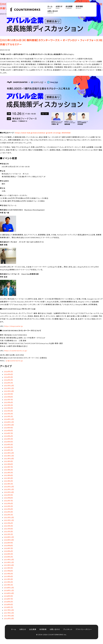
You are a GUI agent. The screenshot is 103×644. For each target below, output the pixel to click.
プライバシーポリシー (84, 629)
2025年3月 (8, 411)
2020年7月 (8, 548)
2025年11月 (9, 388)
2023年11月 (9, 456)
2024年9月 (8, 428)
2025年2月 (8, 414)
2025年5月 (8, 405)
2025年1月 (8, 416)
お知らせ (23, 629)
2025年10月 (9, 391)
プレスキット (68, 629)
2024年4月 (8, 442)
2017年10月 (9, 616)
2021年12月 (9, 517)
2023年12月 (9, 453)
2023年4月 (8, 475)
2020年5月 (8, 554)
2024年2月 (8, 447)
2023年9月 (8, 461)
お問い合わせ (55, 629)
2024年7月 (8, 433)
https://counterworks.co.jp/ (16, 351)
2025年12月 (9, 386)
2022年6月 (8, 503)
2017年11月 (9, 613)
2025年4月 (8, 408)
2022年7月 (8, 501)
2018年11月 (9, 590)
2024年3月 (8, 444)
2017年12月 (9, 610)
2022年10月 (9, 492)
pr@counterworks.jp (14, 361)
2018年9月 (8, 596)
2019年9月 (8, 568)
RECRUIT (79, 7)
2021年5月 (8, 526)
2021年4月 (8, 529)
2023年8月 (8, 464)
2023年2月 (8, 481)
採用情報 (43, 629)
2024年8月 (8, 430)
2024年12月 (9, 419)
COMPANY (69, 7)
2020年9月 (8, 543)
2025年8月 (8, 397)
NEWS (59, 7)
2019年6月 (8, 574)
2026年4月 (8, 374)
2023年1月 (8, 484)
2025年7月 (8, 400)
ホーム (14, 629)
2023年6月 (8, 470)
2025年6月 (8, 402)
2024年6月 (8, 436)
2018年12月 (9, 588)
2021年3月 (8, 531)
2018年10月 (9, 593)
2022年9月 (8, 495)
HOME (50, 7)
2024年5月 (8, 439)
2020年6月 (8, 551)
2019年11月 (9, 562)
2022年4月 (8, 509)
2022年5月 (8, 506)
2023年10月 (9, 459)
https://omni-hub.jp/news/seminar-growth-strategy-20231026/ (43, 133)
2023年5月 (8, 473)
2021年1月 (8, 534)
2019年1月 (8, 585)
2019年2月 (8, 582)
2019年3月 (8, 579)
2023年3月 (8, 478)
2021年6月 (8, 523)
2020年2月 (8, 557)
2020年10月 (9, 540)
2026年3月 (8, 377)
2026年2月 (8, 380)
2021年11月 (9, 520)
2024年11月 (9, 422)
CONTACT (53, 12)
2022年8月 (8, 498)
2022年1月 (8, 515)
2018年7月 (8, 599)
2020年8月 (8, 546)
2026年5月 (8, 372)
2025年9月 (8, 394)
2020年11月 (9, 537)
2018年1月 (8, 607)
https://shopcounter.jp (14, 326)
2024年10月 (9, 425)
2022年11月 (9, 489)
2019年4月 (8, 576)
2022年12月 (9, 487)
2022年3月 (8, 512)
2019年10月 (9, 565)
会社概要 (33, 629)
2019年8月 (8, 571)
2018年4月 (8, 604)
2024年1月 (8, 450)
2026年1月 (8, 383)
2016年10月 (9, 618)
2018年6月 (8, 602)
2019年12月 (9, 560)
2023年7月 (8, 467)
